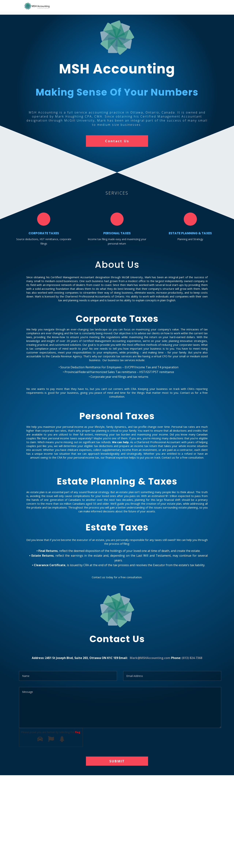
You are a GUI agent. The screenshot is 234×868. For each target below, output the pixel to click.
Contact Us (117, 141)
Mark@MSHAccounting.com (150, 658)
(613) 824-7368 (192, 658)
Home (194, 6)
